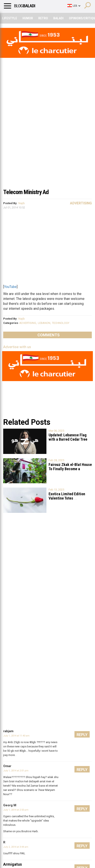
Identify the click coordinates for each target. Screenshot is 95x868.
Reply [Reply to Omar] (82, 770)
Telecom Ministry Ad (26, 192)
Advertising (81, 203)
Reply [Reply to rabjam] (82, 735)
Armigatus (13, 864)
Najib (22, 203)
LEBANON (44, 323)
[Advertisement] (47, 136)
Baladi (58, 18)
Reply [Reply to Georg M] (82, 809)
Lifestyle (10, 18)
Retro (43, 18)
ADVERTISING (28, 323)
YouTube (10, 287)
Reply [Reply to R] (82, 846)
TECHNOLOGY (61, 323)
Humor (28, 18)
